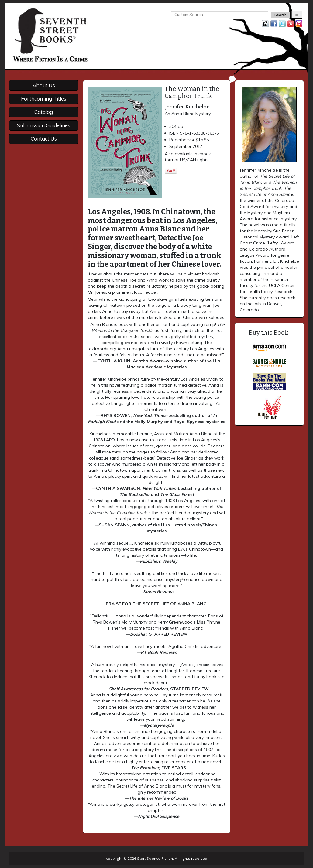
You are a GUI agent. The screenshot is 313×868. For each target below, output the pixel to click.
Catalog (44, 112)
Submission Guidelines (44, 125)
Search (280, 15)
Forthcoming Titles (44, 99)
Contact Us (44, 139)
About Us (44, 85)
